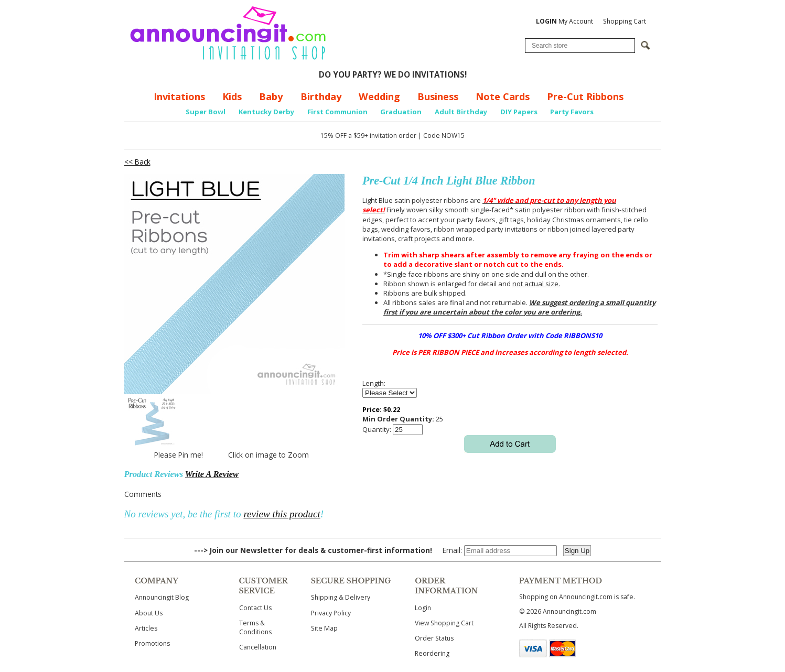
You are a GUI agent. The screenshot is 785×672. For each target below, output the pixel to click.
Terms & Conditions (255, 627)
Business (438, 96)
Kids (232, 96)
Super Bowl (206, 112)
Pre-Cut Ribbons (585, 96)
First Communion (337, 112)
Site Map (324, 628)
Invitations (179, 96)
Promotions (152, 643)
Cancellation (258, 647)
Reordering (432, 653)
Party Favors (572, 112)
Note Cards (503, 96)
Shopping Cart (625, 21)
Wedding (379, 96)
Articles (146, 628)
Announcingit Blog (162, 597)
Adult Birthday (461, 112)
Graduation (401, 112)
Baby (271, 96)
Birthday (321, 96)
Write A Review (212, 474)
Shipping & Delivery (341, 597)
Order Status (434, 638)
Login (423, 608)
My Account (564, 21)
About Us (149, 613)
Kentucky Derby (266, 112)
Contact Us (255, 608)
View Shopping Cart (444, 623)
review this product (282, 514)
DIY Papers (519, 112)
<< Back (137, 162)
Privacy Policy (331, 613)
